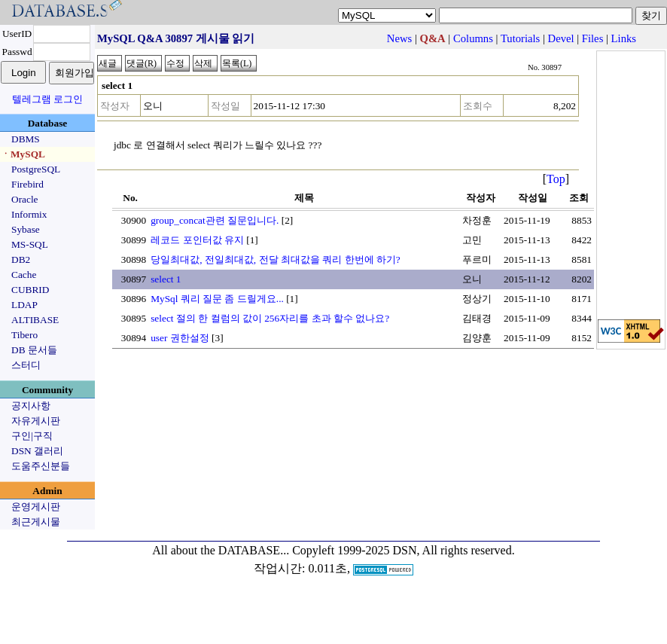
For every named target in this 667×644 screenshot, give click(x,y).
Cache (24, 275)
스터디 (26, 365)
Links (624, 38)
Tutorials (520, 38)
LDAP (24, 305)
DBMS (26, 139)
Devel (561, 38)
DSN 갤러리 (37, 451)
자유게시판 (36, 421)
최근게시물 (36, 522)
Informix (29, 214)
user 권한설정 (180, 338)
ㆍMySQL (23, 154)
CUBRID (30, 290)
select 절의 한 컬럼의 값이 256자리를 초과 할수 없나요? (270, 318)
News (399, 38)
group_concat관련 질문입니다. (215, 220)
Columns (473, 38)
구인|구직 (32, 436)
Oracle (25, 199)
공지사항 (31, 406)
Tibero (24, 335)
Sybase (26, 229)
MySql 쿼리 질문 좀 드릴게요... (217, 299)
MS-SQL (30, 244)
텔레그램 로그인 (47, 99)
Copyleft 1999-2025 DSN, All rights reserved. (404, 550)
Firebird (27, 184)
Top (556, 179)
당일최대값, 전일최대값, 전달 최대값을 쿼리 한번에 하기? (276, 259)
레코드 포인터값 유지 (197, 240)
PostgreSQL (36, 169)
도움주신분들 (41, 466)
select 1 (166, 279)
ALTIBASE (35, 320)
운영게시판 (36, 507)
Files (593, 38)
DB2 (21, 259)
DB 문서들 (34, 350)
